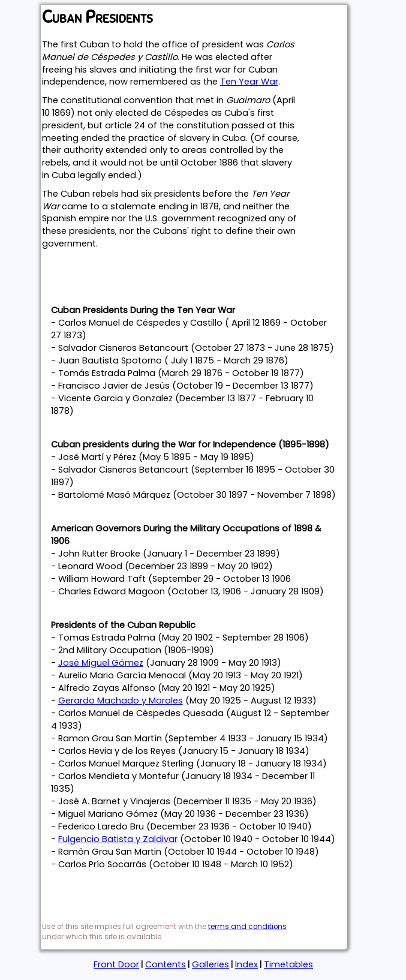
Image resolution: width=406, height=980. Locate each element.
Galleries (210, 964)
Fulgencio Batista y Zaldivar (118, 839)
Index (246, 964)
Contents (166, 964)
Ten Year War (249, 82)
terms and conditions (247, 927)
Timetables (288, 964)
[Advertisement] (182, 274)
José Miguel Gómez (101, 663)
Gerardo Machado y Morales (121, 701)
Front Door (116, 964)
